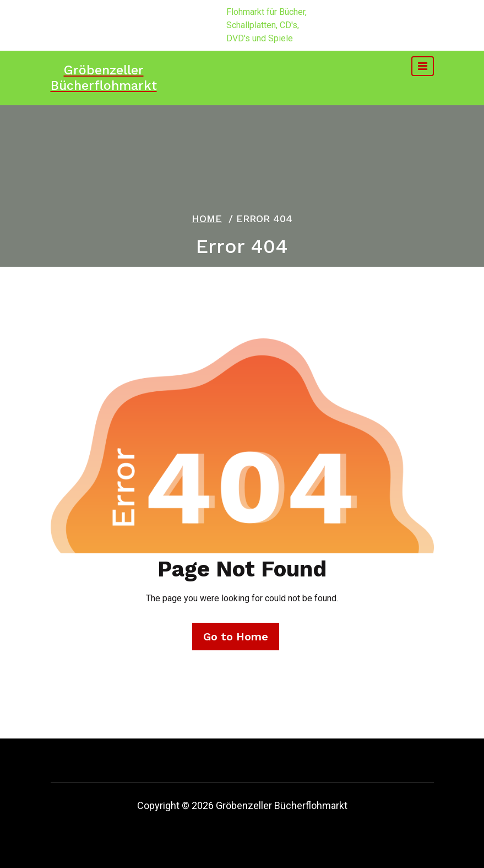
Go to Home (236, 637)
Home (207, 219)
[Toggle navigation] (423, 66)
